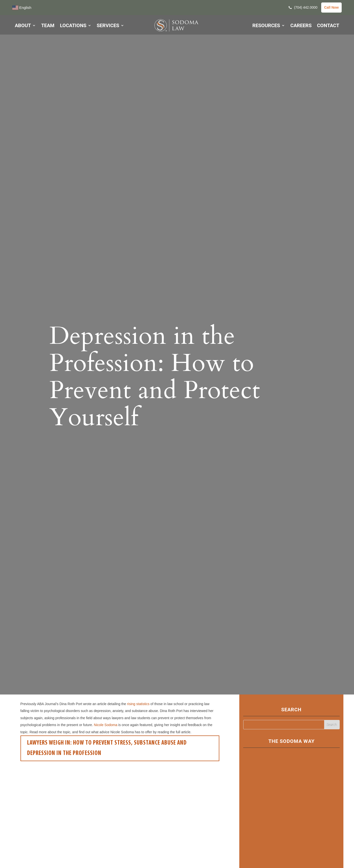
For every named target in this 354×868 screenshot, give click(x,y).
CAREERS (301, 26)
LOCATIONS (73, 26)
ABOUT (23, 26)
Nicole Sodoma (106, 725)
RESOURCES (266, 26)
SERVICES (108, 26)
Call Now (331, 7)
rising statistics (138, 704)
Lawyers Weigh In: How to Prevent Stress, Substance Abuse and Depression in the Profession (107, 748)
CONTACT (328, 26)
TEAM (48, 26)
